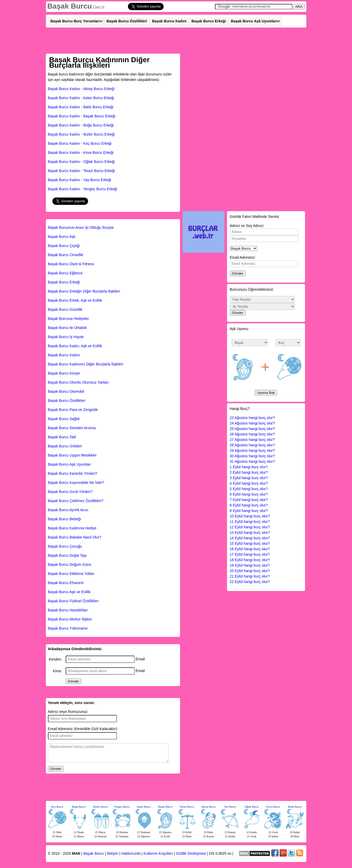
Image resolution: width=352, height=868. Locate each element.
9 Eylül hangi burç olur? (249, 511)
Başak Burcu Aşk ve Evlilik (69, 592)
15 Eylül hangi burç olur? (250, 543)
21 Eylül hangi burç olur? (250, 576)
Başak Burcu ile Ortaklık (67, 328)
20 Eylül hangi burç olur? (250, 571)
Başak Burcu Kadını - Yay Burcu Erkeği (80, 180)
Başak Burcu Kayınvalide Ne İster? (76, 483)
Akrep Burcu (208, 807)
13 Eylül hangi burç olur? (250, 533)
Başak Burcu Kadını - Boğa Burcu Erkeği (81, 125)
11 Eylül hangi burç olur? (250, 522)
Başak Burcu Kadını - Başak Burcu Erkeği (82, 116)
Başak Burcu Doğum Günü (70, 565)
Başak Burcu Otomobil (66, 391)
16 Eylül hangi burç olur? (250, 549)
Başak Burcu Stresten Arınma (72, 428)
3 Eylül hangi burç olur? (249, 478)
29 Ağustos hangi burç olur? (252, 451)
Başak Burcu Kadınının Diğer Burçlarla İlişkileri (86, 364)
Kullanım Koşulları (158, 853)
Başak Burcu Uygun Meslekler (72, 455)
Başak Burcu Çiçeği (64, 246)
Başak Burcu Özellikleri (127, 21)
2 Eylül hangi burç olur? (249, 472)
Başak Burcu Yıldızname (68, 628)
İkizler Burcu (100, 807)
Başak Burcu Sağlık (64, 419)
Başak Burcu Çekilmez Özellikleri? (76, 501)
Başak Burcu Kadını (169, 21)
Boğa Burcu (79, 807)
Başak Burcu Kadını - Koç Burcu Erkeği (80, 143)
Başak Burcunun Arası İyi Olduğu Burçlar (81, 227)
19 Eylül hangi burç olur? (250, 565)
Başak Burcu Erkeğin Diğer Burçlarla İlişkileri (84, 291)
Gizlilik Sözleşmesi (191, 853)
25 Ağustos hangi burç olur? (252, 429)
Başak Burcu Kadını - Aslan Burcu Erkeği (81, 98)
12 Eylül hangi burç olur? (250, 527)
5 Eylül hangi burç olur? (249, 489)
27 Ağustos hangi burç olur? (252, 440)
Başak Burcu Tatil (62, 437)
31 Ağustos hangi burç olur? (252, 461)
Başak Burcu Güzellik (65, 309)
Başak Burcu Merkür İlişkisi (70, 619)
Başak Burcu (70, 6)
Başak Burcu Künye (64, 373)
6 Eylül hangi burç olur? (249, 494)
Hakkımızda (131, 853)
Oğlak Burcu (252, 807)
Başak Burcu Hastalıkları (68, 610)
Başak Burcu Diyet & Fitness (71, 264)
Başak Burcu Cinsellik (66, 255)
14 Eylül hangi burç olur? (250, 538)
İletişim (113, 853)
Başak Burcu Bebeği (64, 519)
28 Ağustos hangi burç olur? (252, 445)
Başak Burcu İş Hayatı (66, 337)
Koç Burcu (57, 807)
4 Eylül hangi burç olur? (249, 483)
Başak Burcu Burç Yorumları (75, 21)
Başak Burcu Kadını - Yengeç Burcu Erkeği (83, 189)
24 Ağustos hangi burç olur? (252, 423)
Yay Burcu (230, 807)
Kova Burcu (273, 807)
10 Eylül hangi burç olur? (250, 516)
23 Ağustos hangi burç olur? (252, 418)
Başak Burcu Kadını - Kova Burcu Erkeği (81, 153)
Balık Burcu (295, 807)
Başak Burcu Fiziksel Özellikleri (73, 601)
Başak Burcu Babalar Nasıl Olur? (75, 537)
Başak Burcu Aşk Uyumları (254, 21)
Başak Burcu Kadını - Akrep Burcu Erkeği (81, 89)
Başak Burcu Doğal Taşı (67, 555)
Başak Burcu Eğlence (65, 273)
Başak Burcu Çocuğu (65, 546)
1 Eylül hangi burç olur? (249, 467)
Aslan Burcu (144, 807)
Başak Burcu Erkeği (209, 21)
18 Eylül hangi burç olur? (250, 560)
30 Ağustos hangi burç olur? (252, 456)
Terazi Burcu (187, 807)
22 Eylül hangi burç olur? (250, 582)
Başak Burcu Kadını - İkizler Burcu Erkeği (81, 134)
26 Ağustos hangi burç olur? (252, 434)
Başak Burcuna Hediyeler (69, 319)
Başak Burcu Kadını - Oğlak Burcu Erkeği (81, 162)
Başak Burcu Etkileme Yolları (71, 574)
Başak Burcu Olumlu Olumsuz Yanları (78, 382)
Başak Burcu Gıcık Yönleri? (70, 492)
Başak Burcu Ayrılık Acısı (68, 510)
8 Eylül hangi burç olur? (249, 505)
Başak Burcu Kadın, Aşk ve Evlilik (75, 346)
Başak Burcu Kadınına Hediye (72, 528)
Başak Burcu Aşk (62, 237)
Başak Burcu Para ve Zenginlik (73, 410)
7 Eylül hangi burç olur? (249, 500)
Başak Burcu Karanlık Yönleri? (73, 473)
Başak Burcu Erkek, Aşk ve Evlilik (75, 300)
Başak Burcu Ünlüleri (65, 446)
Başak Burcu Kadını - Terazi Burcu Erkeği (81, 171)
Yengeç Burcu (122, 807)
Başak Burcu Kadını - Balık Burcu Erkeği (81, 107)
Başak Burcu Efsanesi (66, 583)
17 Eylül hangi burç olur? (250, 554)
